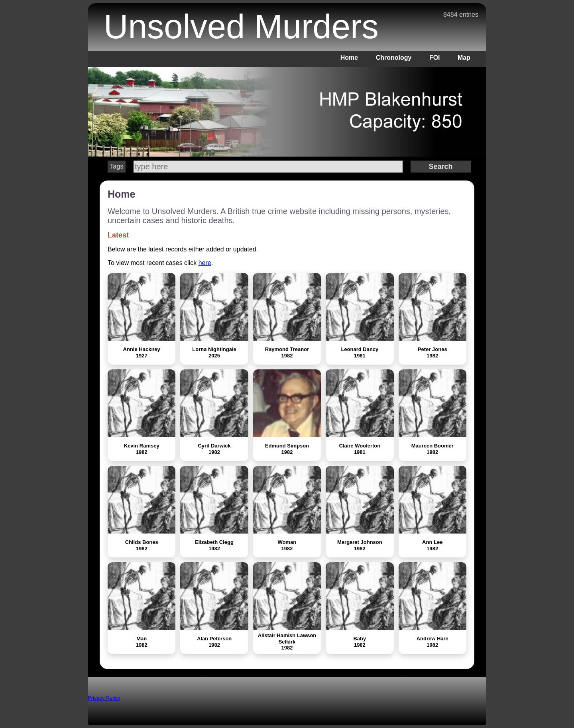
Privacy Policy (104, 698)
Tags (117, 166)
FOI (435, 58)
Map (464, 58)
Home (349, 58)
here (205, 263)
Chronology (394, 58)
